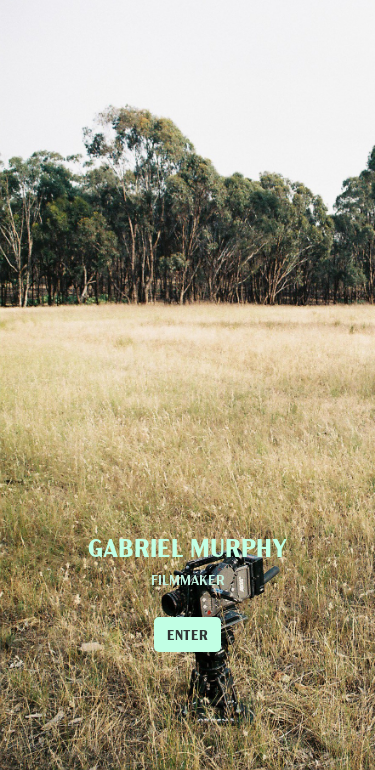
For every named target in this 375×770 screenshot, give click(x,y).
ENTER (187, 634)
